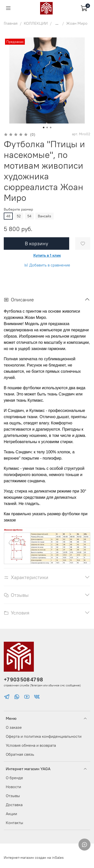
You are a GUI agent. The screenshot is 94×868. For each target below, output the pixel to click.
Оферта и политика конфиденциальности (44, 736)
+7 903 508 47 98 (23, 680)
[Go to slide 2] (47, 127)
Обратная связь (20, 754)
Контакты (14, 823)
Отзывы (13, 796)
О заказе (14, 727)
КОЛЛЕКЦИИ (36, 23)
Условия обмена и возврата (31, 745)
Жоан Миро (77, 23)
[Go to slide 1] (44, 127)
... (57, 23)
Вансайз (44, 216)
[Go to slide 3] (51, 127)
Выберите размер (18, 209)
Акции (11, 814)
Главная (11, 23)
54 (29, 216)
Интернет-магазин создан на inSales (34, 858)
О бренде (14, 778)
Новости (13, 787)
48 (8, 216)
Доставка (14, 805)
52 (19, 216)
